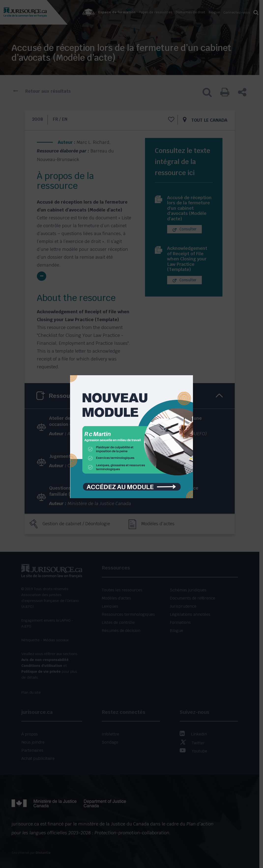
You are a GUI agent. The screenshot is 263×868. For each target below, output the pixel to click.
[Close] (189, 372)
